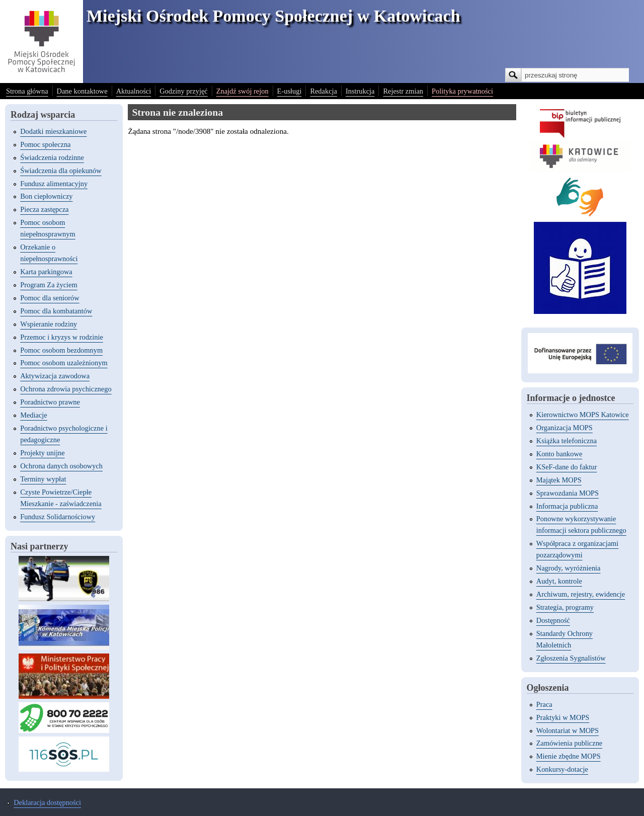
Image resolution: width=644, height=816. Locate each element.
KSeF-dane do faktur (567, 467)
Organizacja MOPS (565, 428)
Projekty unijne (42, 453)
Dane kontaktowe (82, 91)
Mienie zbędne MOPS (569, 756)
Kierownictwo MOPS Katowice (583, 415)
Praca (544, 704)
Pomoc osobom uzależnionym (64, 363)
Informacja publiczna (567, 506)
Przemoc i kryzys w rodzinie (62, 337)
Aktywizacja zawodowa (55, 376)
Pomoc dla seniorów (50, 298)
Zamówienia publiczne (569, 743)
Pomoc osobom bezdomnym (61, 350)
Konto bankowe (559, 454)
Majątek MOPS (559, 480)
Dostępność (553, 620)
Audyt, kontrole (559, 581)
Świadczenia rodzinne (52, 157)
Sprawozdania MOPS (568, 493)
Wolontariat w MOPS (568, 730)
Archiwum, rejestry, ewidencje (581, 594)
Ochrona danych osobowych (61, 466)
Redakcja (324, 91)
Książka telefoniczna (567, 441)
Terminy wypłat (43, 479)
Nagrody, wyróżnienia (569, 568)
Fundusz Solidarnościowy (58, 517)
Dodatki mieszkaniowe (53, 131)
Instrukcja (360, 91)
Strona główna (27, 91)
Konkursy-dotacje (562, 769)
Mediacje (34, 415)
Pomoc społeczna (45, 144)
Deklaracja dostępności (47, 802)
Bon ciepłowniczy (46, 196)
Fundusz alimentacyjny (54, 184)
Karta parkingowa (46, 272)
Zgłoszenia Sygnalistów (571, 658)
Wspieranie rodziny (49, 324)
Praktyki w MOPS (563, 717)
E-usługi (290, 91)
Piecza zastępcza (44, 209)
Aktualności (134, 91)
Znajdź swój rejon (243, 91)
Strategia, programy (565, 607)
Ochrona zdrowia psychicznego (66, 389)
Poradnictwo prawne (50, 402)
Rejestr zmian (403, 91)
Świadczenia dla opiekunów (61, 171)
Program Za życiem (49, 285)
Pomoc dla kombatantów (56, 311)
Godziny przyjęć (184, 91)
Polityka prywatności (462, 91)
